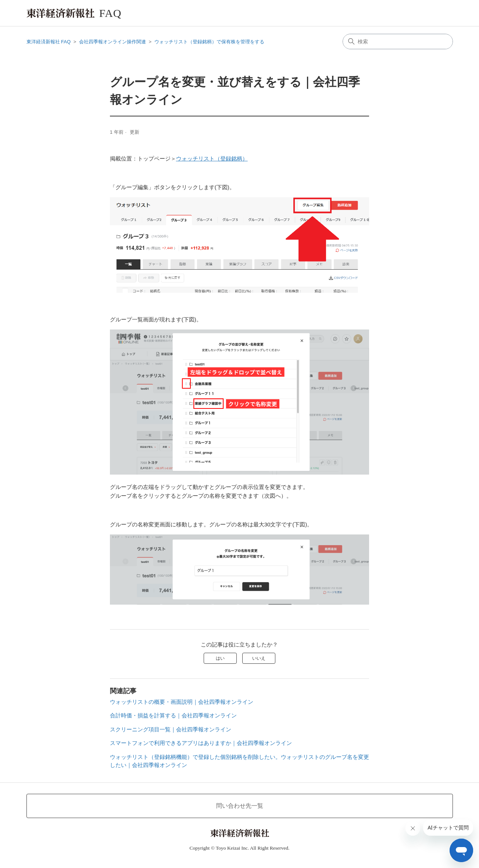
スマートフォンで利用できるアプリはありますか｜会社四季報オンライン (201, 743)
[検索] (398, 42)
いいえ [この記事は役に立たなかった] (259, 658)
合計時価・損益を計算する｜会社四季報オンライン (173, 715)
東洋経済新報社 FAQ (49, 42)
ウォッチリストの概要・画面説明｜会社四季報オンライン (182, 702)
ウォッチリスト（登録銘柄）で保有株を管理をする (209, 42)
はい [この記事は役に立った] (220, 658)
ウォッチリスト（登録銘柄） (212, 159)
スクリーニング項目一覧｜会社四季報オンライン (171, 729)
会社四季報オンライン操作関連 (112, 42)
